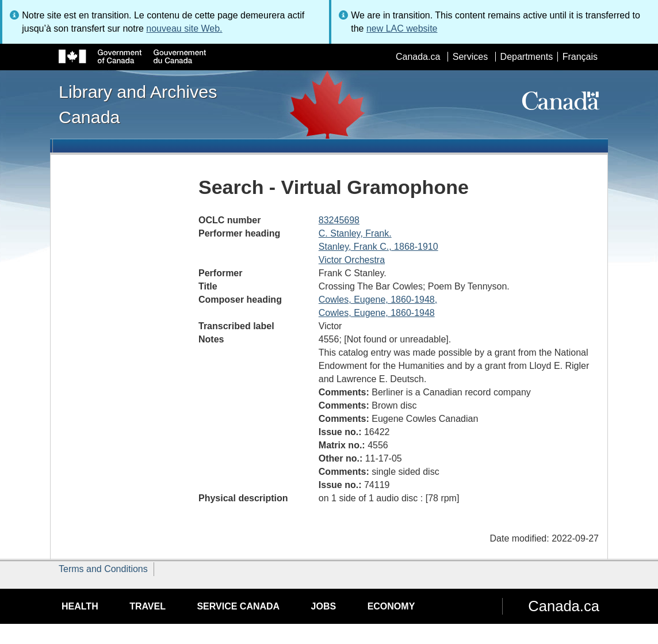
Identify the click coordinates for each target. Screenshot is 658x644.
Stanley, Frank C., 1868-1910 (378, 247)
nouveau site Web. (184, 28)
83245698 (339, 220)
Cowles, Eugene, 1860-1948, (378, 300)
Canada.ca (418, 57)
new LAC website (402, 28)
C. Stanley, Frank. (355, 233)
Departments (527, 57)
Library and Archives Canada (138, 104)
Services (470, 57)
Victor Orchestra (352, 260)
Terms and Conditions (103, 569)
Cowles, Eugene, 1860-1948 (377, 313)
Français (580, 57)
